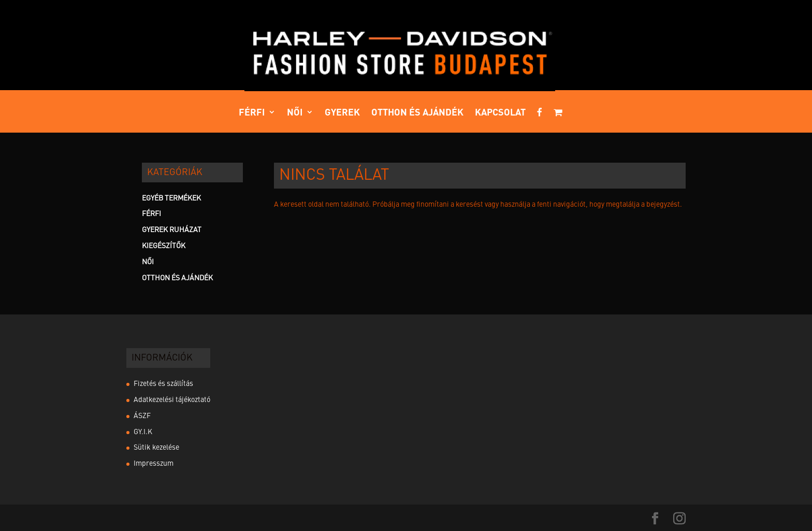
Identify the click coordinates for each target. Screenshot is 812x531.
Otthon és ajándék (417, 113)
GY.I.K (143, 432)
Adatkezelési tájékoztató (172, 400)
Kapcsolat (500, 113)
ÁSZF (142, 416)
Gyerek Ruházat (172, 230)
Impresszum (154, 464)
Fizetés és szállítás (163, 384)
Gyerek (342, 113)
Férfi (252, 113)
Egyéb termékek (171, 198)
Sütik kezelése (156, 448)
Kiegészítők (164, 246)
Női (295, 113)
